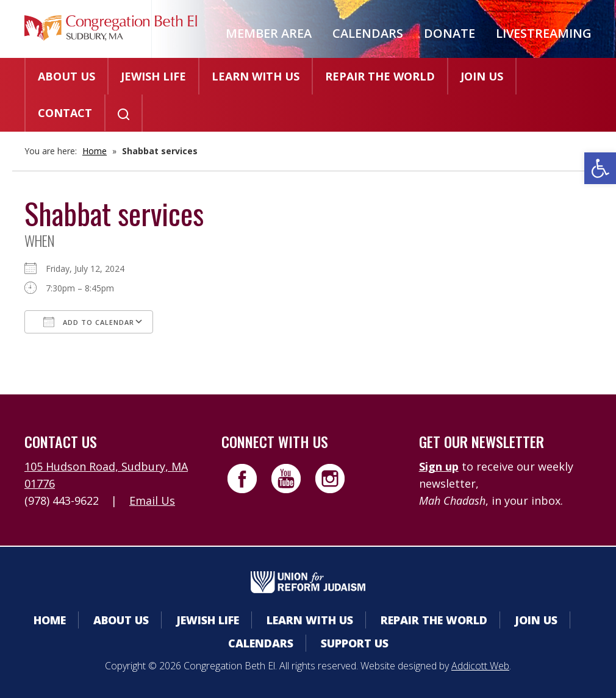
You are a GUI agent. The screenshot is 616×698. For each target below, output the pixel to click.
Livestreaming (544, 33)
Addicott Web (480, 666)
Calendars (368, 33)
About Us (66, 76)
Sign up (439, 466)
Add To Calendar (89, 322)
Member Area (269, 33)
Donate (449, 33)
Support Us (355, 643)
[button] (600, 168)
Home (95, 151)
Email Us (152, 500)
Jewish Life (153, 76)
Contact (65, 113)
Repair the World (380, 76)
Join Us (482, 76)
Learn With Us (256, 76)
